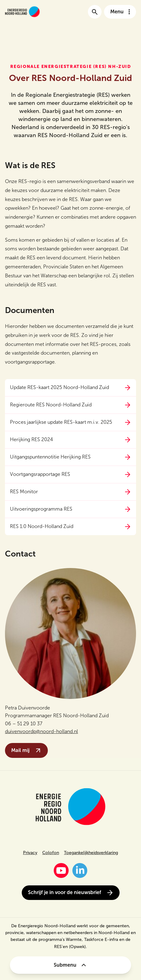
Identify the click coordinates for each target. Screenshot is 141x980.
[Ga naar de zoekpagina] (95, 12)
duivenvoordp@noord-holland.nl (41, 731)
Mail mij (26, 750)
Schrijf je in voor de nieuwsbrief (71, 893)
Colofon (51, 853)
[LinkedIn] (80, 870)
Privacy (30, 853)
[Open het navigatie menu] (120, 12)
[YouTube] (61, 870)
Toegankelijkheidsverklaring (91, 853)
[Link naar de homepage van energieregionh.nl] (22, 12)
